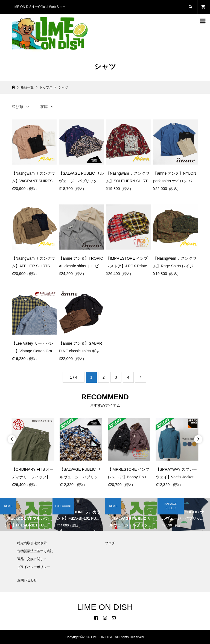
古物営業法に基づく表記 (35, 551)
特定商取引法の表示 (32, 543)
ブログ (110, 543)
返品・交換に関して (32, 559)
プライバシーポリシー (34, 567)
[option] (33, 453)
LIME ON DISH (105, 607)
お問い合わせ (27, 580)
